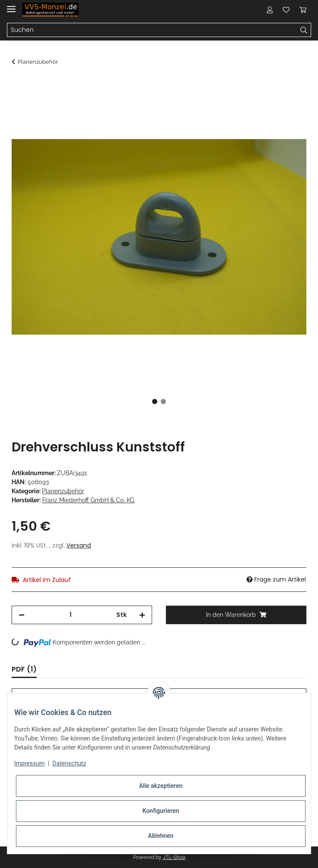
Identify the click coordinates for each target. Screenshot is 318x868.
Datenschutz (69, 763)
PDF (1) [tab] (24, 669)
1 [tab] (155, 401)
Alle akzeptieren (161, 786)
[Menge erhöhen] (142, 615)
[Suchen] (152, 30)
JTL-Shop (174, 857)
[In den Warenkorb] (19, 85)
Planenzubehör (63, 491)
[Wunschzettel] (286, 9)
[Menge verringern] (22, 615)
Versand (79, 545)
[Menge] (70, 615)
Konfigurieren (161, 811)
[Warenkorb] (303, 9)
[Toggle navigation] (11, 5)
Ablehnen (161, 836)
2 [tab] (163, 401)
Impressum (29, 763)
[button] (270, 9)
